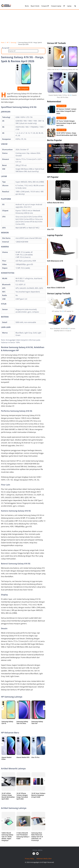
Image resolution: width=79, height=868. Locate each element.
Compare (23, 89)
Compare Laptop (56, 6)
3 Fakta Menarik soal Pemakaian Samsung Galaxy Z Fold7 (23, 836)
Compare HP (45, 6)
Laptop (69, 6)
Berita (27, 6)
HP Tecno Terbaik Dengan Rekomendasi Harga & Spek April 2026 (66, 123)
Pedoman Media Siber (44, 859)
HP (64, 6)
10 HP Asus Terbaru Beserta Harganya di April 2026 (38, 795)
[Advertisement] (39, 26)
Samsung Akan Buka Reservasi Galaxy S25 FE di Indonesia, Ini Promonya (37, 837)
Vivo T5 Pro (35, 757)
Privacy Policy (29, 859)
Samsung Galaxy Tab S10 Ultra (22, 722)
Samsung (13, 42)
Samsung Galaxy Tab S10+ (37, 722)
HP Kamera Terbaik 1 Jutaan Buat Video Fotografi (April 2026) (66, 111)
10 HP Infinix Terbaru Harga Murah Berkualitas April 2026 (8, 796)
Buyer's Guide (35, 6)
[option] (8, 713)
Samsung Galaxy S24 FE (7, 722)
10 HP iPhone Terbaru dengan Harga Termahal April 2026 (22, 796)
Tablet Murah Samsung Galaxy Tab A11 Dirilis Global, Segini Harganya (7, 837)
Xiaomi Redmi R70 (23, 757)
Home (3, 42)
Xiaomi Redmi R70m (6, 758)
